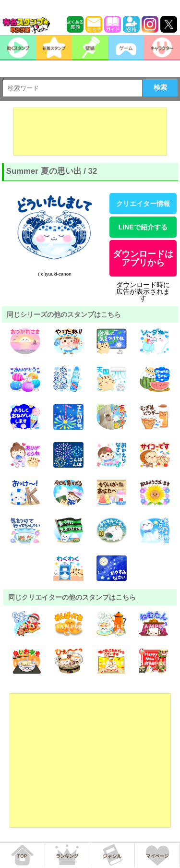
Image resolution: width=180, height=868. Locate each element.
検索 (160, 87)
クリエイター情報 (143, 204)
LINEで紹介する (143, 227)
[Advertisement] (90, 132)
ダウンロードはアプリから (143, 258)
